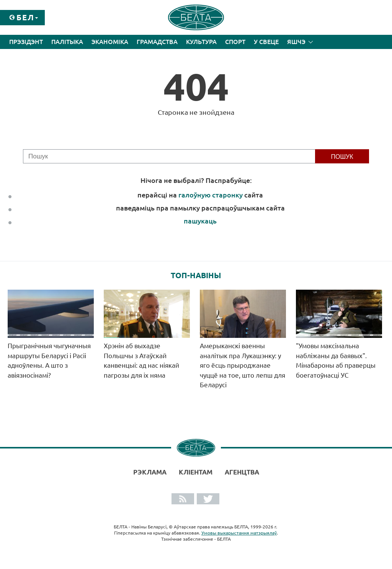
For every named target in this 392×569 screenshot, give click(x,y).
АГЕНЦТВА (242, 472)
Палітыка (67, 42)
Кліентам (196, 472)
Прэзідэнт (26, 42)
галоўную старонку (211, 195)
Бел (25, 17)
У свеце (266, 42)
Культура (201, 42)
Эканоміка (110, 42)
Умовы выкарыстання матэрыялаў (239, 533)
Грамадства (157, 42)
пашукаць (200, 221)
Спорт (235, 42)
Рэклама (150, 472)
